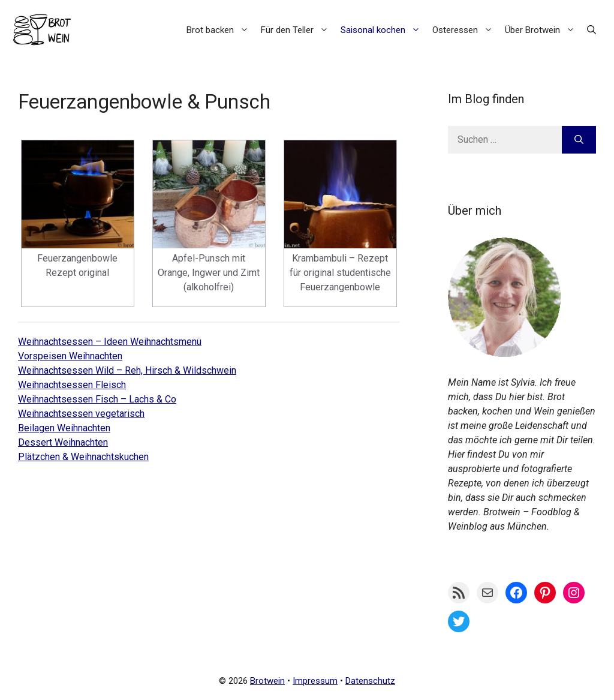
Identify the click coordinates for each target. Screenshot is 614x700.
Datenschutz (370, 681)
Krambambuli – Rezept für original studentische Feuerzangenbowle (340, 273)
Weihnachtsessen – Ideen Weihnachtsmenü (110, 342)
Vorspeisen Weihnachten (70, 356)
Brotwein (267, 681)
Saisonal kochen (383, 30)
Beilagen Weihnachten (64, 428)
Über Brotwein (543, 30)
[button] (592, 30)
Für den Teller (298, 30)
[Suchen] (579, 140)
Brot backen (221, 30)
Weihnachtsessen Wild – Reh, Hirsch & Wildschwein (127, 370)
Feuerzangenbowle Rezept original (77, 265)
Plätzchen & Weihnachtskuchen (83, 457)
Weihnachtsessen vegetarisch (81, 414)
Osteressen (466, 30)
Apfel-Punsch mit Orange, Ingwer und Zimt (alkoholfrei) (209, 273)
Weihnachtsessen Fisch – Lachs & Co (97, 399)
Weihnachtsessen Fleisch (72, 385)
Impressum (315, 681)
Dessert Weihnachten (63, 442)
